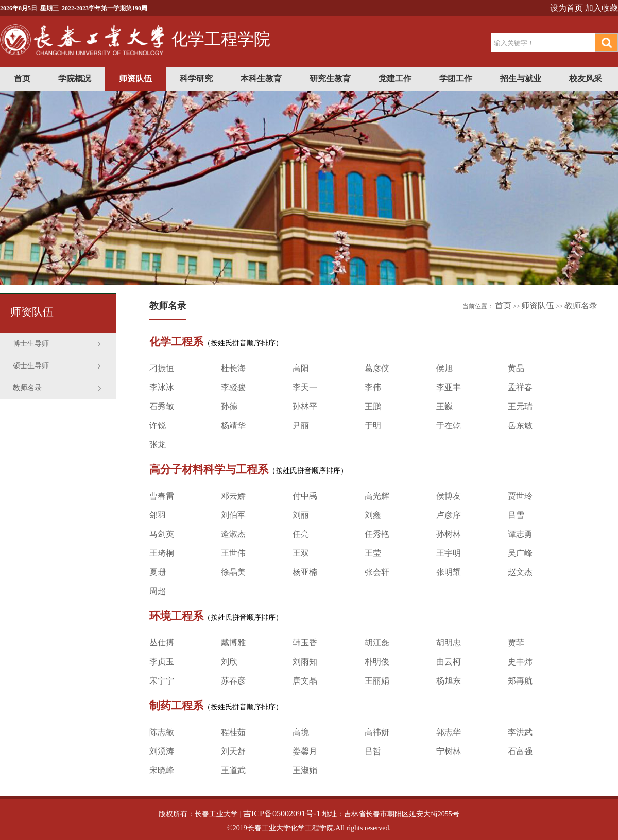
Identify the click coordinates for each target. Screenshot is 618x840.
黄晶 (516, 368)
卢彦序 (449, 515)
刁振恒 (162, 368)
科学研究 (196, 78)
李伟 (373, 387)
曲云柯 (449, 662)
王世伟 (233, 553)
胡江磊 (377, 643)
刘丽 (301, 515)
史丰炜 (520, 662)
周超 (158, 591)
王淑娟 (305, 770)
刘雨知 (305, 662)
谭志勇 (520, 534)
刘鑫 (373, 515)
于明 (373, 425)
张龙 (158, 444)
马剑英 (162, 534)
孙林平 (305, 406)
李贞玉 (162, 662)
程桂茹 (233, 732)
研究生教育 (330, 78)
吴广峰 (520, 553)
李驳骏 (233, 387)
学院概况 (75, 78)
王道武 (233, 770)
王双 (301, 553)
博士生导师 (31, 344)
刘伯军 (233, 515)
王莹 (373, 553)
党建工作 (395, 78)
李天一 (305, 387)
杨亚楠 (305, 572)
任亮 (301, 534)
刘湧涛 (162, 751)
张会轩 (377, 572)
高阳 (301, 368)
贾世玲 (520, 496)
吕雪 (516, 515)
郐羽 (158, 515)
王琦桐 (162, 553)
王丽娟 (377, 681)
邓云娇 (233, 496)
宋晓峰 (162, 770)
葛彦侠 (377, 368)
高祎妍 (377, 732)
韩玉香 (305, 643)
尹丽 (301, 425)
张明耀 (449, 572)
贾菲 (516, 643)
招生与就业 (521, 78)
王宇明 (449, 553)
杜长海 (233, 368)
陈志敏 (162, 732)
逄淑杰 (233, 534)
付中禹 (305, 496)
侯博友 (449, 496)
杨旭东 (449, 681)
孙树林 (449, 534)
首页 (22, 78)
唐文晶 (305, 681)
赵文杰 (520, 572)
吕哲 (373, 751)
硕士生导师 (31, 366)
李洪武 (520, 732)
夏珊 (158, 572)
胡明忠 (449, 643)
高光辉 (377, 496)
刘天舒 (233, 751)
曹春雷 (162, 496)
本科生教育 (261, 78)
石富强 (520, 751)
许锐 (158, 425)
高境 (301, 732)
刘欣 (229, 662)
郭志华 (449, 732)
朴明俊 (377, 662)
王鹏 (373, 406)
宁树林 (449, 751)
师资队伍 (135, 78)
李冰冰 (162, 387)
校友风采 (586, 78)
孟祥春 (520, 387)
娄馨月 (305, 751)
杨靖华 (233, 425)
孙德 (229, 406)
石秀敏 (162, 406)
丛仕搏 (162, 643)
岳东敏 (520, 425)
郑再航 (520, 681)
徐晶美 (233, 572)
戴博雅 (233, 643)
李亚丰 (449, 387)
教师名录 (27, 388)
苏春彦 (233, 681)
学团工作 (456, 78)
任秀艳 (377, 534)
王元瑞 (520, 406)
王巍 (444, 406)
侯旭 (444, 368)
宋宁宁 (162, 681)
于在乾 (449, 425)
